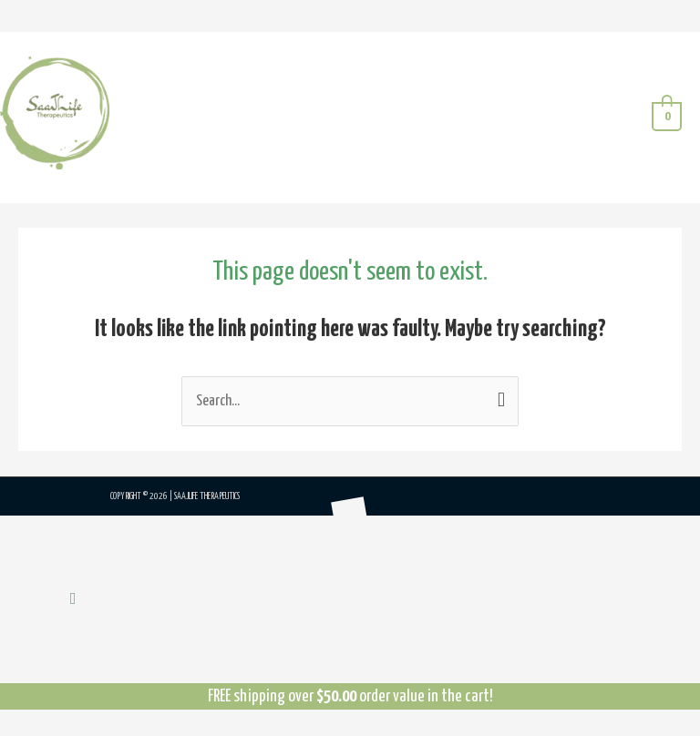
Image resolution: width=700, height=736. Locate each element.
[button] (73, 600)
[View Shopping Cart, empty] (667, 117)
